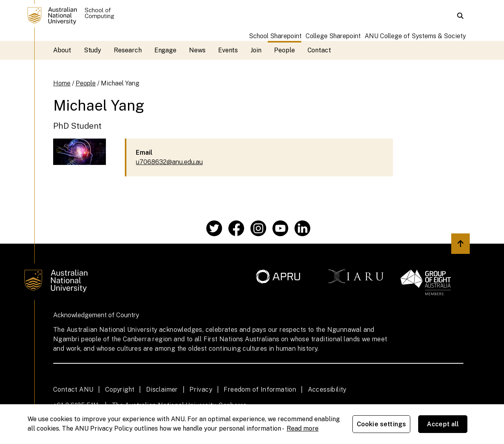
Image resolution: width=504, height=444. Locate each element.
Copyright (120, 389)
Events (228, 50)
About (62, 50)
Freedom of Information (260, 389)
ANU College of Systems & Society (415, 36)
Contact (319, 50)
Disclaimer (162, 389)
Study (93, 50)
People (284, 50)
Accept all (443, 424)
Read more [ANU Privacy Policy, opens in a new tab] (303, 428)
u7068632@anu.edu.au (169, 162)
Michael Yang (120, 83)
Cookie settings (381, 424)
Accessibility (327, 389)
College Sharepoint (333, 36)
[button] (460, 16)
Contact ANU (73, 389)
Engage (166, 50)
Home (62, 83)
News (197, 50)
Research (128, 50)
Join (256, 50)
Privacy (201, 389)
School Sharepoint (275, 36)
